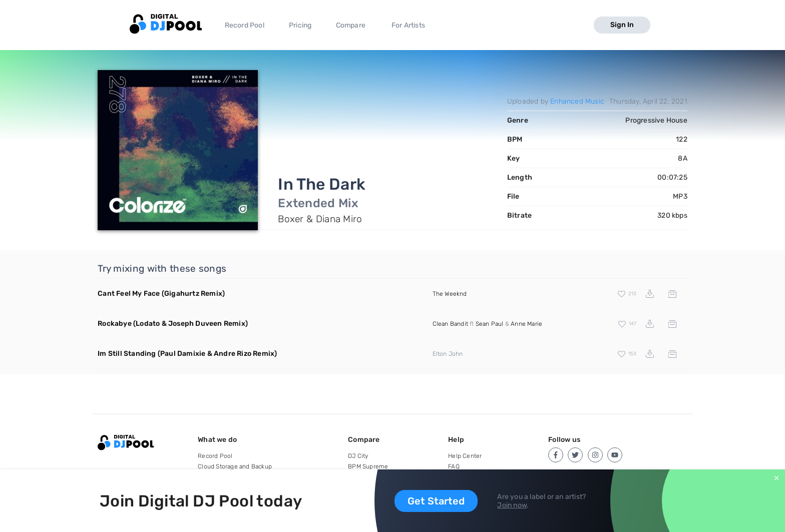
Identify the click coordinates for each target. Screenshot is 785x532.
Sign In (622, 25)
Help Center (465, 456)
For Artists (408, 25)
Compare (351, 25)
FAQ (454, 466)
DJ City (358, 456)
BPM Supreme (368, 466)
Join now (512, 505)
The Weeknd (450, 294)
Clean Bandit (450, 324)
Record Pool (245, 25)
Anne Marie (526, 324)
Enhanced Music (577, 101)
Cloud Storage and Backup (235, 466)
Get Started (436, 501)
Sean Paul (490, 324)
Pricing (300, 25)
